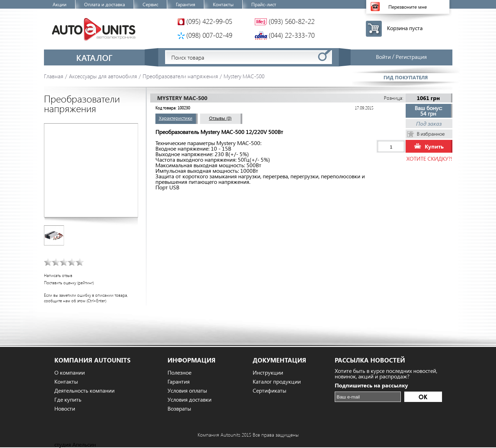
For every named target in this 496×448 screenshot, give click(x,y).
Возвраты (179, 409)
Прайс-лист (264, 4)
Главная (54, 76)
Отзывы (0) (220, 118)
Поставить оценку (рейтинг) (69, 283)
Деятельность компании (84, 391)
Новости (65, 409)
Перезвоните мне (408, 7)
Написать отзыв (58, 275)
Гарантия (186, 4)
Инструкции (268, 373)
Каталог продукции (277, 382)
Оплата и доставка (105, 4)
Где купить (68, 400)
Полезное (179, 373)
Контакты (223, 4)
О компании (70, 373)
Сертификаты (269, 391)
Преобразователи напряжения (180, 76)
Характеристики (176, 118)
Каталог (94, 57)
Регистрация (411, 57)
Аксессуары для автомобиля (103, 76)
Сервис (150, 4)
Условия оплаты (187, 391)
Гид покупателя (406, 77)
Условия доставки (190, 400)
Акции (60, 4)
